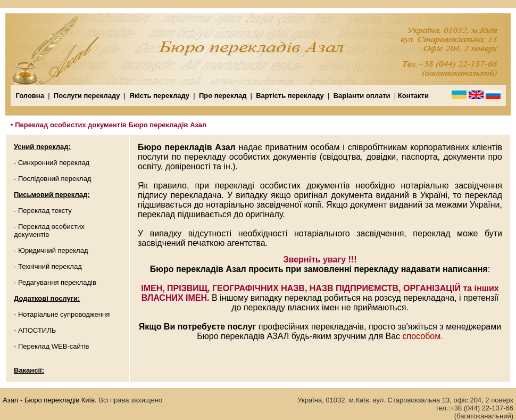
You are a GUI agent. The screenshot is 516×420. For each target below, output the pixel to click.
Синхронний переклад (54, 163)
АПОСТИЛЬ (37, 330)
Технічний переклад (50, 266)
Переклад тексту (45, 211)
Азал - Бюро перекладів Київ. (50, 400)
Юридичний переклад (53, 250)
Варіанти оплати (363, 96)
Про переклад (223, 96)
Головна (30, 96)
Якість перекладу (159, 96)
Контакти (413, 96)
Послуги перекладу (86, 96)
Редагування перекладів (57, 282)
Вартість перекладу (290, 96)
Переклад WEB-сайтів (54, 346)
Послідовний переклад (55, 179)
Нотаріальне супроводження (64, 314)
